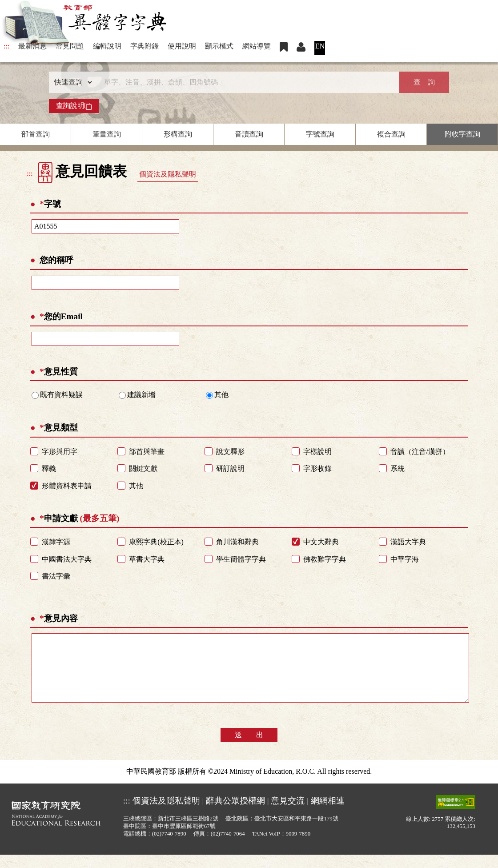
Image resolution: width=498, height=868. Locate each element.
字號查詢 (320, 134)
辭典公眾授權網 (235, 814)
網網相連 (328, 814)
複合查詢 (391, 134)
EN (320, 46)
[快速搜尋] (246, 82)
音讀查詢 (249, 134)
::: (6, 46)
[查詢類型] (71, 82)
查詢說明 (74, 106)
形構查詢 (178, 134)
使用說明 (182, 46)
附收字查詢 (462, 134)
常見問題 (70, 46)
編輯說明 (107, 46)
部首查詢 (36, 134)
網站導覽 (257, 46)
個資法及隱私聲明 (168, 174)
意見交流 (288, 814)
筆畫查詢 (107, 134)
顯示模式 (219, 46)
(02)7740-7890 (169, 847)
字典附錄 (145, 46)
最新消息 (32, 46)
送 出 (249, 748)
